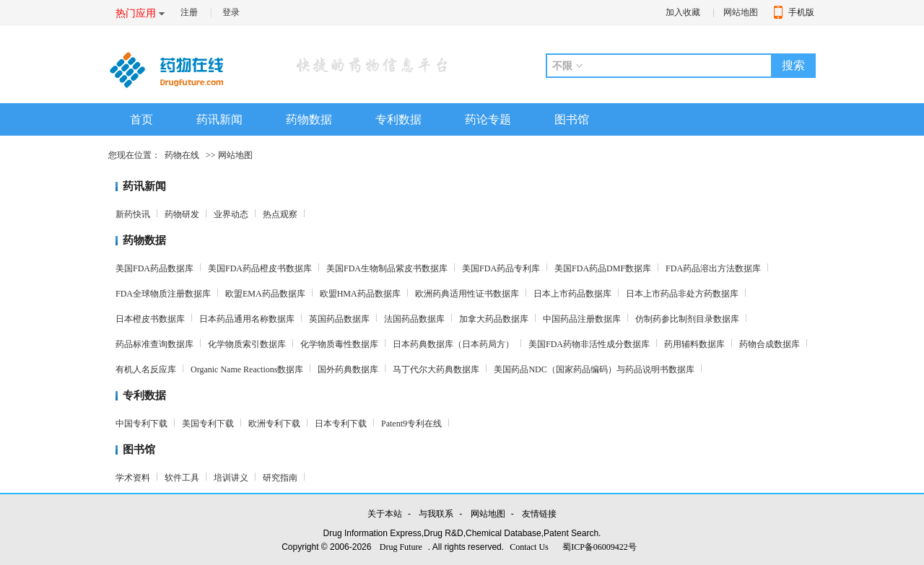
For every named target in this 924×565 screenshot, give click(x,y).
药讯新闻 (219, 119)
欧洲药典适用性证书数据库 (467, 294)
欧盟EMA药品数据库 (265, 294)
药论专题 (488, 119)
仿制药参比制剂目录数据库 (687, 319)
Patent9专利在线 (411, 424)
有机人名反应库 (146, 369)
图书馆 (572, 119)
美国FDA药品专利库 (501, 268)
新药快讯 (133, 214)
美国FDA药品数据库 (154, 268)
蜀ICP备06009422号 (600, 547)
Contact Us (529, 547)
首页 (141, 119)
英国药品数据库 (339, 319)
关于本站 (385, 514)
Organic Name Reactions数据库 (247, 369)
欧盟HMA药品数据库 (360, 294)
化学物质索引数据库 (247, 344)
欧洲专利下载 (274, 424)
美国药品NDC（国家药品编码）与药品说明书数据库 (594, 369)
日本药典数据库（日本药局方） (453, 344)
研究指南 (280, 478)
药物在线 (182, 155)
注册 (189, 12)
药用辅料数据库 (694, 344)
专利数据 (398, 119)
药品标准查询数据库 (154, 344)
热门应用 (136, 13)
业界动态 (231, 214)
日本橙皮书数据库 (150, 319)
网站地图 (741, 12)
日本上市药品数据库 (572, 294)
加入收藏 (683, 12)
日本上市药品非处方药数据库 (682, 294)
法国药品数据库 (414, 319)
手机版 (801, 12)
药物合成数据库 (770, 344)
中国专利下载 (141, 424)
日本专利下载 (341, 424)
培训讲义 (231, 478)
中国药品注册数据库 (582, 319)
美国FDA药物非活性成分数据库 (589, 344)
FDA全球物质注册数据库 (163, 294)
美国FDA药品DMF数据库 (603, 268)
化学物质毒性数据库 (339, 344)
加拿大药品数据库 (494, 319)
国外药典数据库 (348, 369)
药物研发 (182, 214)
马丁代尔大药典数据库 (436, 369)
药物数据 (309, 119)
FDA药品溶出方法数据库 (713, 268)
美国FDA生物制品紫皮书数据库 (387, 268)
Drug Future (401, 547)
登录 (231, 12)
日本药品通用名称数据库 (247, 319)
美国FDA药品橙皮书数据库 (260, 268)
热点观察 (280, 214)
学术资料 (133, 478)
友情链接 (539, 514)
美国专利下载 (208, 424)
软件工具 (182, 478)
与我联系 (436, 514)
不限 (562, 66)
